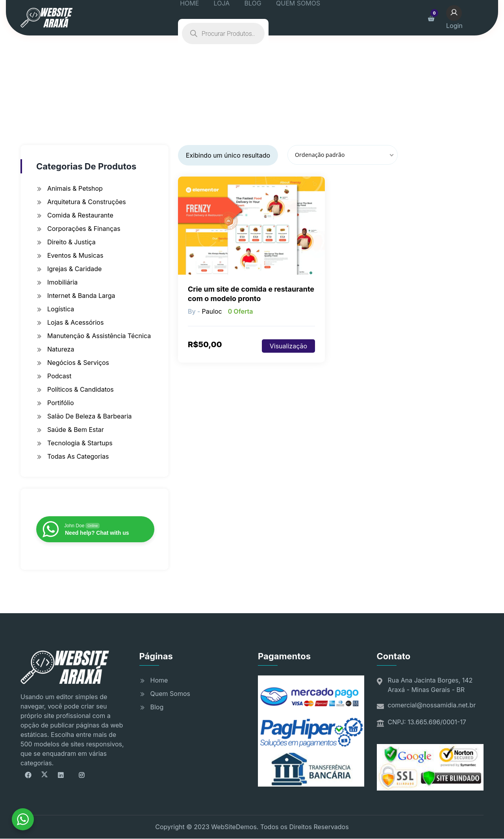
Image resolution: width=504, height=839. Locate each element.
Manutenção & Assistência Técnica (99, 336)
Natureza (61, 349)
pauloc (212, 311)
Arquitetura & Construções (87, 202)
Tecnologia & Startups (80, 443)
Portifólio (61, 403)
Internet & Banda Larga (81, 296)
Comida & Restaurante (80, 215)
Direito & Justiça (71, 242)
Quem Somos (170, 694)
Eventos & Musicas (75, 255)
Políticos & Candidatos (81, 389)
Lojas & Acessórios (75, 322)
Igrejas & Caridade (74, 269)
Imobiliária (62, 282)
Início (157, 89)
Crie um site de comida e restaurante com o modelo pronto (251, 294)
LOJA (233, 18)
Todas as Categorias (78, 456)
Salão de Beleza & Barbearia (90, 416)
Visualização (288, 346)
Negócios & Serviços (78, 363)
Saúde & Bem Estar (76, 430)
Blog (157, 707)
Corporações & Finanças (84, 229)
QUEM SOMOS (298, 18)
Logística (61, 309)
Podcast (59, 376)
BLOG (258, 18)
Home (159, 680)
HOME (206, 18)
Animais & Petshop (75, 188)
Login (465, 17)
